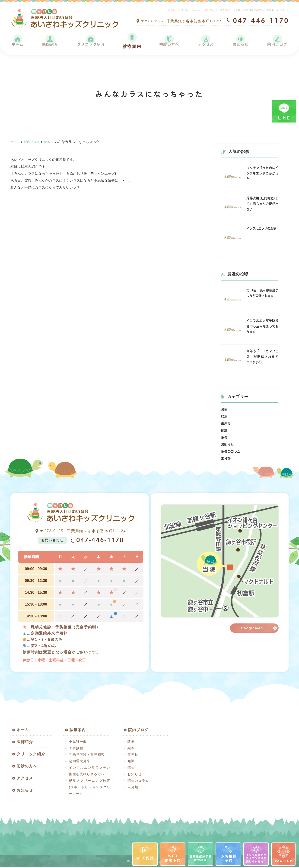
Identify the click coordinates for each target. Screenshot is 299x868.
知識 (224, 431)
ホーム (17, 47)
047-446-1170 (97, 541)
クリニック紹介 (91, 47)
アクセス (206, 47)
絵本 (224, 417)
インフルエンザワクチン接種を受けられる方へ (89, 771)
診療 (224, 410)
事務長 (226, 424)
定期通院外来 (80, 762)
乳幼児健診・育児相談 (87, 755)
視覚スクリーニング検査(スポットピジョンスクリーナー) (89, 788)
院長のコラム (231, 451)
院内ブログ (277, 47)
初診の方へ (169, 47)
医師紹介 (49, 47)
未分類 (226, 458)
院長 (224, 437)
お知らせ (240, 47)
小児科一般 (78, 742)
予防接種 (76, 749)
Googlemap (252, 628)
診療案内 (132, 47)
